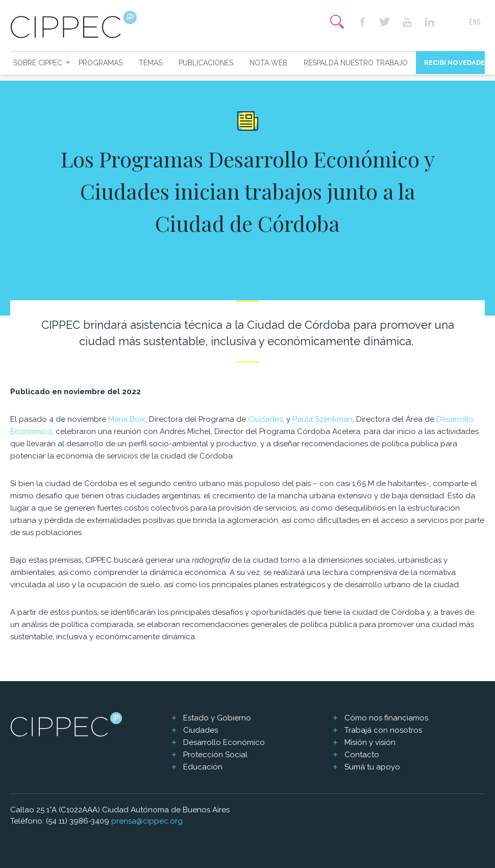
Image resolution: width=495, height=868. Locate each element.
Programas (101, 63)
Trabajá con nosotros (383, 730)
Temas (151, 63)
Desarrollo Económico (224, 742)
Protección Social (215, 755)
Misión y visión (370, 742)
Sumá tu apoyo (372, 767)
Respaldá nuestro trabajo (356, 63)
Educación (203, 767)
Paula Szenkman (323, 419)
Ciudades (265, 419)
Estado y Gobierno (217, 718)
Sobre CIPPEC (38, 63)
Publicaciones (206, 63)
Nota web (268, 63)
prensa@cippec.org (147, 821)
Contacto (362, 755)
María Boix (127, 419)
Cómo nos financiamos (386, 718)
